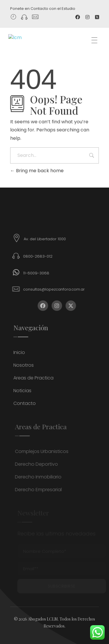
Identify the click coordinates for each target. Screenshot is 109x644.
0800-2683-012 (41, 256)
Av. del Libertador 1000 (48, 239)
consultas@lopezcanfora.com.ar (58, 289)
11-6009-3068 (40, 273)
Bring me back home (37, 171)
